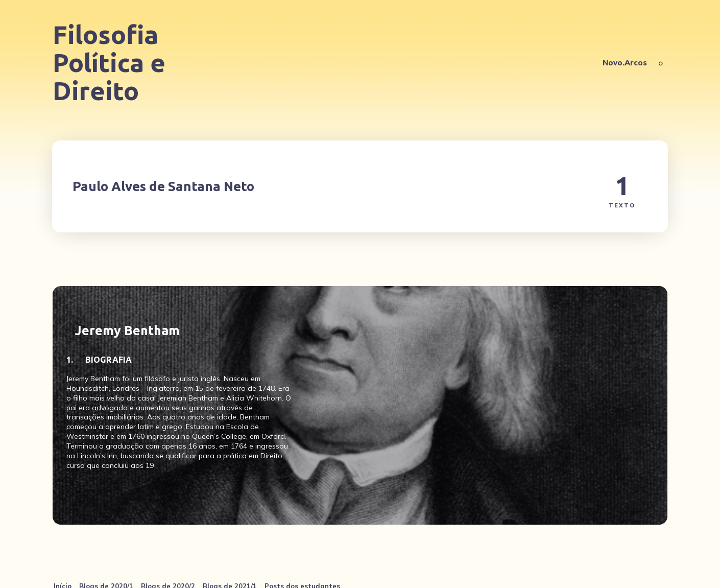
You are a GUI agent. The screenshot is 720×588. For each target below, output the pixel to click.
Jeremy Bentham (127, 331)
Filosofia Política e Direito (109, 63)
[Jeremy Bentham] (360, 405)
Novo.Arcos (625, 63)
